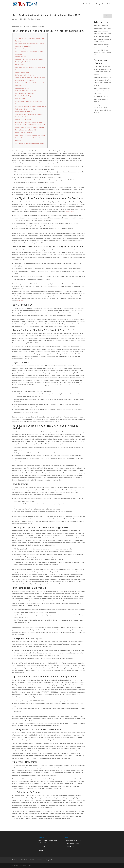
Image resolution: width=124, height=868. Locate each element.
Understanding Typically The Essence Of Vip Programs (30, 135)
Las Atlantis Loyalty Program (23, 117)
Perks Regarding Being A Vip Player (25, 93)
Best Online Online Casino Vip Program (26, 91)
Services (92, 4)
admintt (17, 19)
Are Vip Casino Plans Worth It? (24, 112)
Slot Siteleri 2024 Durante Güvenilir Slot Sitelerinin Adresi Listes (102, 53)
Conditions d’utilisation (73, 844)
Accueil (85, 4)
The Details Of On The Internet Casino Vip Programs (30, 143)
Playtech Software (20, 57)
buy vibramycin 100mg (100, 97)
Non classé (31, 19)
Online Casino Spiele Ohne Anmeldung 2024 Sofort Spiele (102, 91)
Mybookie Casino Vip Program (23, 120)
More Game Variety (20, 99)
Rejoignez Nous (100, 4)
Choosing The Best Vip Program (24, 96)
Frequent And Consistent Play (23, 133)
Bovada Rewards (20, 65)
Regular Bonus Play (21, 49)
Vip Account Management (22, 88)
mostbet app (21, 301)
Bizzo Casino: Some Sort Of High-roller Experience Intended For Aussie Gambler (103, 39)
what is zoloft (98, 67)
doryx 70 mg (97, 88)
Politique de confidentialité (74, 840)
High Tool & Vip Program (22, 72)
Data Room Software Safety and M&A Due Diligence (103, 83)
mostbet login (70, 212)
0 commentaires (40, 19)
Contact (109, 4)
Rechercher (108, 16)
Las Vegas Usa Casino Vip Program (25, 75)
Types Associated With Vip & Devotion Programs (29, 114)
